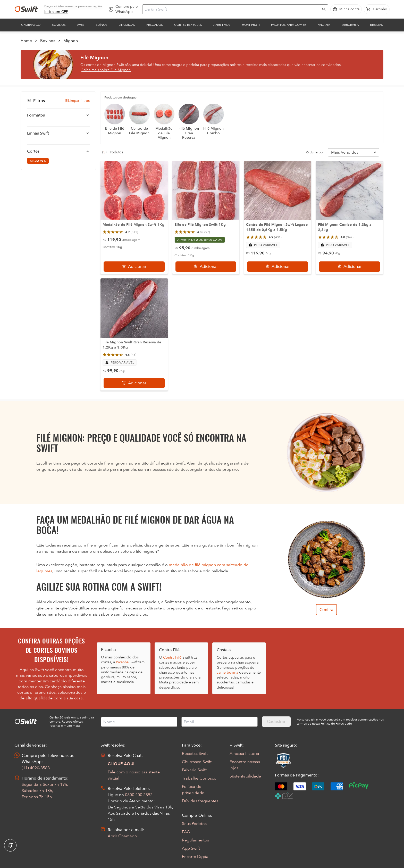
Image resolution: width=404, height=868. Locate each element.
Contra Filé (172, 658)
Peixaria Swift (194, 770)
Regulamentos (195, 840)
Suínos (102, 25)
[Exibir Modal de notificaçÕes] (10, 846)
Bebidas (376, 25)
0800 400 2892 (139, 795)
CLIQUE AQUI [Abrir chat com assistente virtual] (121, 764)
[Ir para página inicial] (26, 9)
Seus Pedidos (194, 824)
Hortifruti (251, 25)
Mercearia (350, 25)
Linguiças (127, 25)
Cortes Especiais (188, 25)
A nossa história (244, 754)
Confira (326, 610)
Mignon (71, 41)
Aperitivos (222, 25)
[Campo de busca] (232, 9)
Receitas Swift (195, 754)
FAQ (186, 832)
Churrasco (31, 25)
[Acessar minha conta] (346, 9)
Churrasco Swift (197, 762)
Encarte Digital (196, 857)
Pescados (155, 25)
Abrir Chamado (122, 836)
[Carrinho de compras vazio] (377, 9)
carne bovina (227, 672)
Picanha (122, 662)
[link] (56, 12)
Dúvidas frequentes (200, 801)
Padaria (324, 25)
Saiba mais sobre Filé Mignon (106, 70)
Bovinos (59, 25)
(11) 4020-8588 (36, 768)
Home (26, 41)
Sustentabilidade (245, 776)
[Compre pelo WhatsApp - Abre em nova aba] (124, 9)
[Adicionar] (134, 267)
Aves (81, 25)
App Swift (191, 848)
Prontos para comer (289, 25)
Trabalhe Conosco (199, 778)
